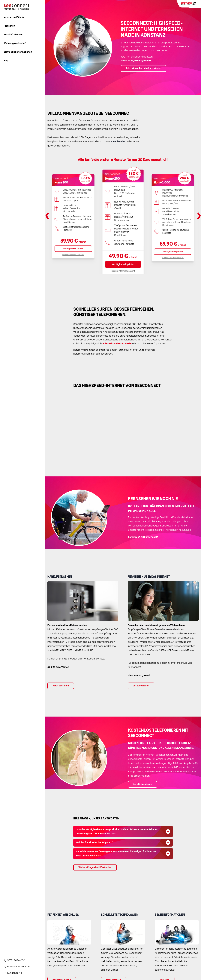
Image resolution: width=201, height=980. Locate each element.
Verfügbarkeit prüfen (73, 249)
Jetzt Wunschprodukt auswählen (143, 68)
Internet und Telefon (14, 17)
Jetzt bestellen (61, 686)
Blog (6, 61)
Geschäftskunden (13, 35)
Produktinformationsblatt (73, 255)
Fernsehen (9, 26)
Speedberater (118, 142)
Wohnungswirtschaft (15, 43)
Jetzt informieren (143, 784)
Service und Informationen (18, 52)
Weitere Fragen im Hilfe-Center (95, 868)
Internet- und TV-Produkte (117, 344)
